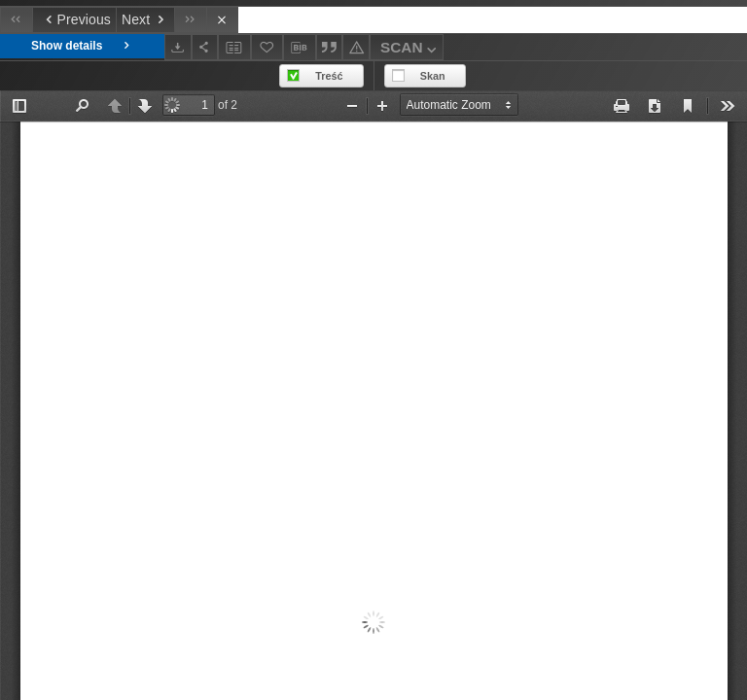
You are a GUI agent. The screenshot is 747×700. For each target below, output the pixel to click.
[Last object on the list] (190, 20)
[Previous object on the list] (74, 20)
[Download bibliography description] (300, 48)
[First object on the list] (16, 20)
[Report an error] (356, 47)
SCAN (410, 50)
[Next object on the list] (145, 20)
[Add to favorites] (267, 47)
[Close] (222, 20)
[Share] (205, 47)
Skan (433, 76)
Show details (82, 46)
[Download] (178, 47)
